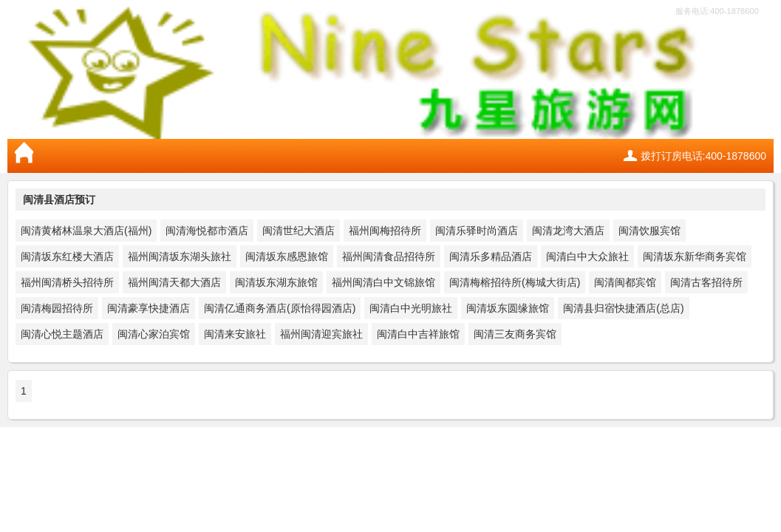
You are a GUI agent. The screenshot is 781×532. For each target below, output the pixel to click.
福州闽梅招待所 (385, 231)
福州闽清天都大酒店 (174, 282)
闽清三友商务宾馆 (515, 334)
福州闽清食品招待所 (389, 256)
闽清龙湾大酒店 (568, 231)
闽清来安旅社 (235, 334)
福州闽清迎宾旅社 (321, 334)
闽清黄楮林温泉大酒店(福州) (86, 231)
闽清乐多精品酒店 (491, 256)
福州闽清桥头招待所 (67, 282)
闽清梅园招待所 (57, 308)
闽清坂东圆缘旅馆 (508, 308)
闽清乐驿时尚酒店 (477, 231)
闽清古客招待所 (706, 282)
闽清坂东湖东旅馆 (276, 282)
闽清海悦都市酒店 (207, 231)
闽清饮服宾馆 (649, 231)
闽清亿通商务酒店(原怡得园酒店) (280, 308)
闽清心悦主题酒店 (62, 334)
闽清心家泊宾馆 (154, 334)
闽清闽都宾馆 (625, 282)
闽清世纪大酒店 (299, 231)
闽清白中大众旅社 (587, 256)
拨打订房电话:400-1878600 (703, 156)
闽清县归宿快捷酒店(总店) (623, 308)
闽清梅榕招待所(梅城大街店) (515, 282)
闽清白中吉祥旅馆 (418, 334)
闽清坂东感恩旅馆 (287, 256)
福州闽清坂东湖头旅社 (180, 256)
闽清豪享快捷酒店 (149, 308)
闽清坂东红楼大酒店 (67, 256)
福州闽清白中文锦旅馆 (383, 282)
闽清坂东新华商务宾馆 (695, 256)
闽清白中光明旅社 (411, 308)
